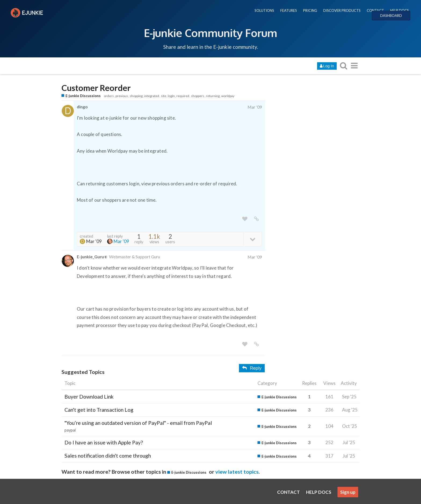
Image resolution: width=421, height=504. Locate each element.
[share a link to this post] (256, 219)
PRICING (310, 10)
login (171, 96)
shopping (136, 96)
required (183, 96)
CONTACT (375, 10)
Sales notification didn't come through (108, 456)
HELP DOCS (400, 10)
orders (109, 96)
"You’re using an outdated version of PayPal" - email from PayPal (138, 423)
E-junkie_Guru (90, 257)
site (164, 96)
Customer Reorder (96, 88)
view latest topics (237, 472)
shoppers (198, 96)
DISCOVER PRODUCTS (342, 10)
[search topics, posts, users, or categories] (343, 66)
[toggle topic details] (253, 239)
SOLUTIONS (264, 10)
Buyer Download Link (89, 397)
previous (122, 96)
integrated (152, 96)
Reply (252, 368)
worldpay (228, 96)
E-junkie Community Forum (210, 33)
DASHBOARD (391, 16)
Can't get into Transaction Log (99, 410)
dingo (82, 107)
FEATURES (289, 10)
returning (213, 96)
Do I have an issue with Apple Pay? (104, 442)
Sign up (348, 492)
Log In (327, 66)
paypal (70, 430)
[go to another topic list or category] (354, 66)
